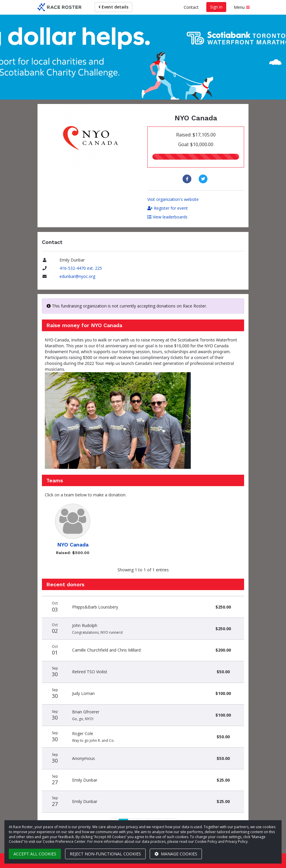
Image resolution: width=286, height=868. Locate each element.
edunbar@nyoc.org (77, 276)
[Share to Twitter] (204, 179)
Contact (191, 7)
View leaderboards (167, 217)
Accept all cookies (35, 854)
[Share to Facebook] (188, 179)
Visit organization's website (173, 199)
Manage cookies (176, 854)
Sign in (216, 7)
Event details (113, 7)
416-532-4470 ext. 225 (81, 268)
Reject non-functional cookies (105, 854)
